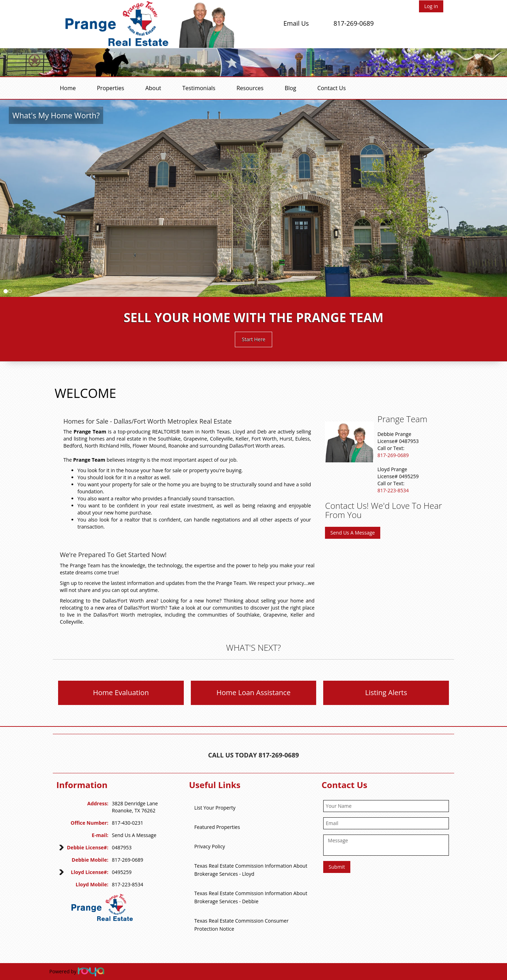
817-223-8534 (393, 490)
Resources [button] (250, 88)
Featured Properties (217, 827)
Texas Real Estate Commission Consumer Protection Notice (242, 925)
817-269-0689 (354, 23)
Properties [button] (110, 88)
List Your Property (215, 808)
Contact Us (331, 88)
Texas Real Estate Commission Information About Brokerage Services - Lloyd (251, 870)
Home (68, 88)
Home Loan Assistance (254, 692)
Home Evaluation (121, 692)
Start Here (254, 339)
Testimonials (199, 88)
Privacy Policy (210, 846)
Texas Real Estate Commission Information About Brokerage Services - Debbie (251, 897)
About (153, 88)
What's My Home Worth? (56, 115)
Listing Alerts (386, 692)
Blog (290, 88)
